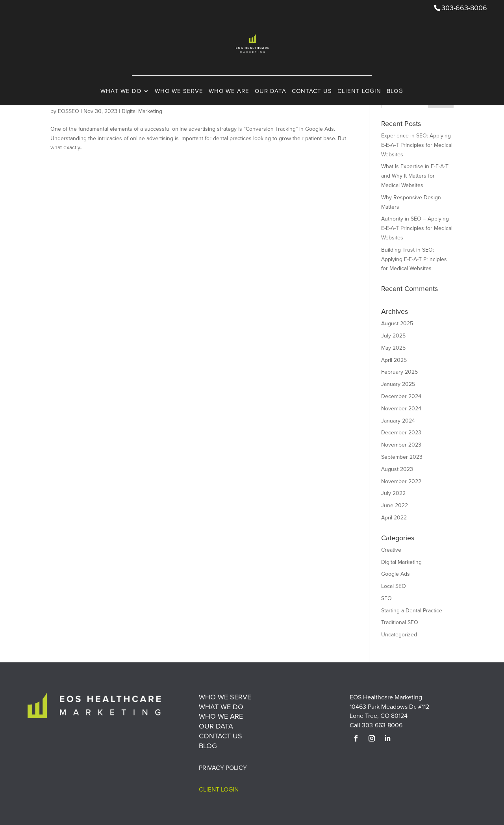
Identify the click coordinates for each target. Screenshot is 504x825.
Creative (391, 550)
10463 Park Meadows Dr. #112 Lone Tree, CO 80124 (389, 711)
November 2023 (401, 445)
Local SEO (394, 586)
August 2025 (397, 323)
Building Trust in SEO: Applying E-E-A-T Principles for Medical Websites (414, 259)
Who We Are (229, 108)
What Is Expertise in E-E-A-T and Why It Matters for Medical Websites (415, 176)
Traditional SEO (400, 622)
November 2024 (401, 408)
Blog (395, 108)
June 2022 (395, 505)
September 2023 (402, 457)
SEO (386, 598)
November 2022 (401, 481)
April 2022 (394, 517)
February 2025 (399, 372)
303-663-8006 (382, 725)
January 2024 (398, 421)
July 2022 (393, 493)
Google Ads (396, 574)
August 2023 (397, 469)
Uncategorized (399, 634)
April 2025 (394, 360)
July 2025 (393, 336)
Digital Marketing (401, 562)
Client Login (359, 108)
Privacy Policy (223, 768)
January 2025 (398, 384)
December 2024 (401, 396)
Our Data (271, 108)
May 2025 (393, 348)
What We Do (121, 108)
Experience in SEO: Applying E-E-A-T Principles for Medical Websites (417, 145)
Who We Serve (179, 108)
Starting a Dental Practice (412, 610)
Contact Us (312, 108)
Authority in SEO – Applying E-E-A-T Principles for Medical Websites (417, 228)
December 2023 (401, 432)
